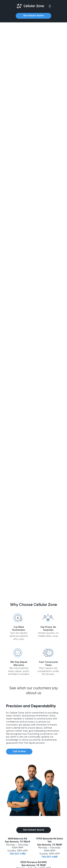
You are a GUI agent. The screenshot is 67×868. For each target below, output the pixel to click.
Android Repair (11, 825)
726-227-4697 (34, 758)
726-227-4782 (18, 738)
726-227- (47, 741)
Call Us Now (19, 636)
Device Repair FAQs (14, 809)
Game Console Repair (15, 851)
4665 (55, 741)
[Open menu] (50, 6)
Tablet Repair (10, 830)
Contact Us (9, 799)
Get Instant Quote (33, 16)
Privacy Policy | (42, 864)
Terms (51, 864)
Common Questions (14, 804)
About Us (8, 794)
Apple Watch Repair (14, 846)
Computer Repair (12, 841)
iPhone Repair (11, 820)
